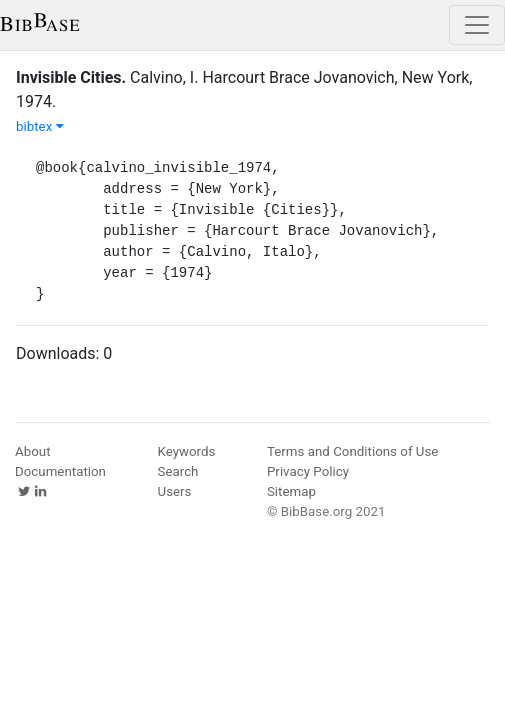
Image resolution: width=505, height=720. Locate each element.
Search (178, 471)
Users (175, 491)
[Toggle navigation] (477, 25)
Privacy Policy (308, 471)
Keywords (187, 451)
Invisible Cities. (71, 77)
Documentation (60, 471)
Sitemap (291, 491)
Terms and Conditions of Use (352, 451)
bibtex (40, 126)
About (33, 451)
